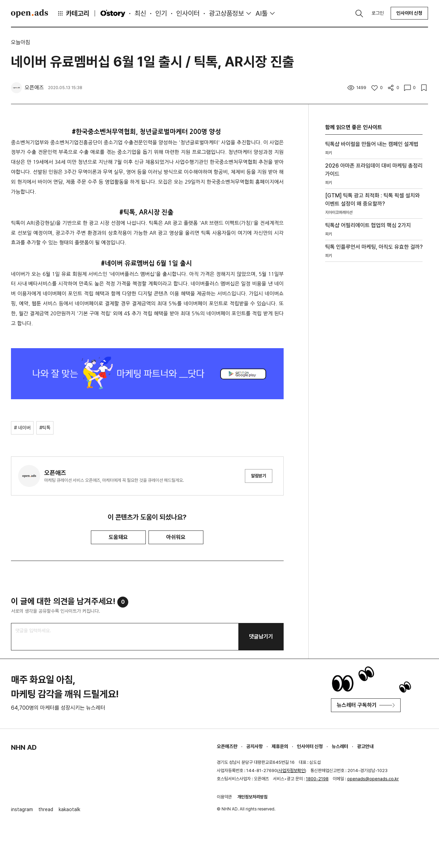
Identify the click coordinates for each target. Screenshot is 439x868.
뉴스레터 (340, 746)
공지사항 (254, 746)
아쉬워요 (176, 537)
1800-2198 (317, 779)
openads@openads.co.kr (373, 779)
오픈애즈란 (227, 746)
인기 (161, 13)
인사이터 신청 (409, 13)
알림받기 (259, 476)
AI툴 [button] (262, 13)
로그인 (378, 13)
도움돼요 (118, 537)
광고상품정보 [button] (226, 13)
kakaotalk (69, 809)
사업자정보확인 (292, 771)
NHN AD (24, 747)
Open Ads (29, 13)
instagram (22, 809)
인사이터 (188, 13)
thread (46, 809)
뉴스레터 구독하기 (366, 705)
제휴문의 (280, 746)
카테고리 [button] (73, 13)
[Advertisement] (374, 368)
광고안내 (365, 746)
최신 (140, 13)
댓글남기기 (261, 637)
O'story (113, 13)
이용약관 (224, 797)
